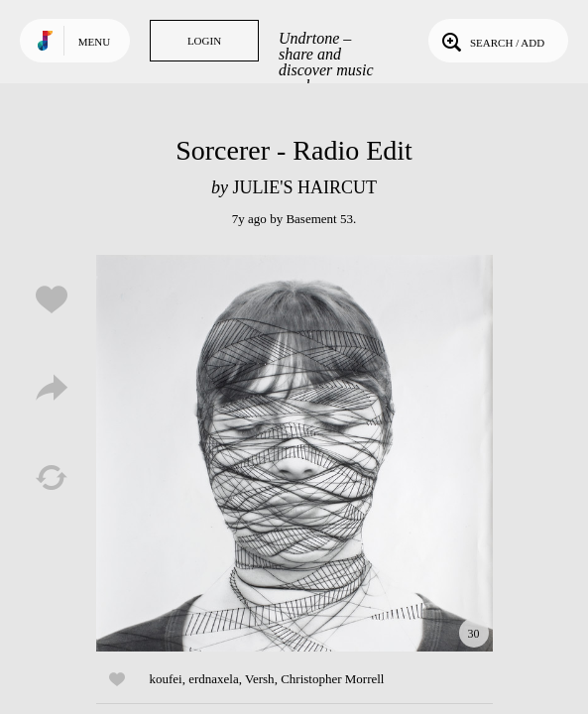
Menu (94, 42)
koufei (166, 679)
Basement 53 (319, 219)
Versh (260, 679)
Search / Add (491, 41)
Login (204, 41)
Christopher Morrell (332, 679)
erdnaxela (214, 679)
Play (294, 453)
